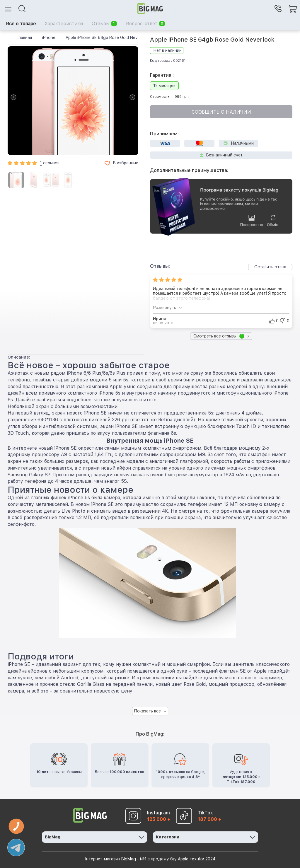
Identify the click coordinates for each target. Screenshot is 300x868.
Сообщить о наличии (221, 112)
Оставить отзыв (270, 267)
